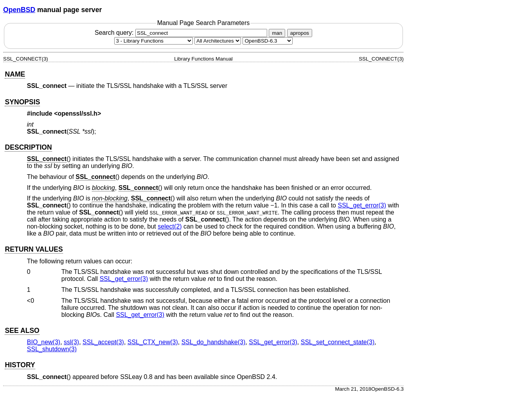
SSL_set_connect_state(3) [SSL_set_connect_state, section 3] (338, 342)
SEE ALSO (22, 331)
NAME (15, 74)
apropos (300, 33)
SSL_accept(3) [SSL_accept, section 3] (103, 342)
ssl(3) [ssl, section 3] (71, 342)
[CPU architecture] (218, 41)
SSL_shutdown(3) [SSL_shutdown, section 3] (52, 349)
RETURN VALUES (34, 249)
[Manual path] (268, 41)
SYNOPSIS (22, 102)
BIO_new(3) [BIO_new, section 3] (44, 342)
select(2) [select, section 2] (170, 226)
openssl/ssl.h (78, 113)
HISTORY (20, 365)
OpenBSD (19, 10)
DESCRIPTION (28, 147)
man (277, 33)
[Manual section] (154, 41)
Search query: (182, 33)
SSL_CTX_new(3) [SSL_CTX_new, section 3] (153, 342)
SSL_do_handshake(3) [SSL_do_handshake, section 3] (214, 342)
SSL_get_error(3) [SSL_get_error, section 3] (362, 205)
